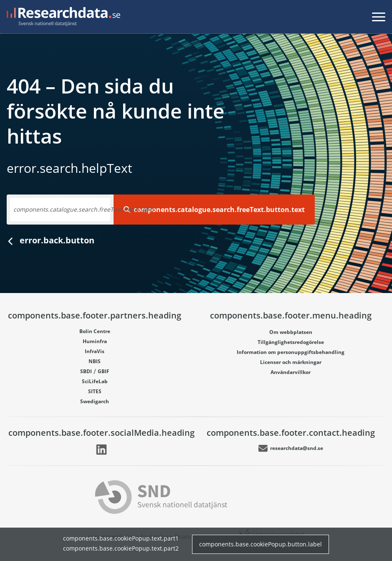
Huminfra (95, 341)
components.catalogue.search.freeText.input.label (84, 209)
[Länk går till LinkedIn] (101, 450)
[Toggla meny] (379, 17)
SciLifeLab (95, 381)
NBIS (95, 361)
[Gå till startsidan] (62, 17)
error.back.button (51, 240)
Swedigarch (95, 401)
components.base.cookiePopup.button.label (260, 544)
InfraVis (95, 351)
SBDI (86, 371)
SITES (95, 391)
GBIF (104, 371)
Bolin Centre (95, 331)
